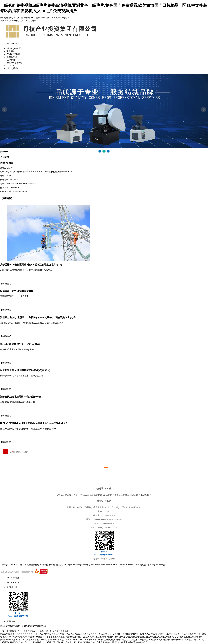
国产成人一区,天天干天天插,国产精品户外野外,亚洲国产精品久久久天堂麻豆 (106, 640)
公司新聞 (5, 157)
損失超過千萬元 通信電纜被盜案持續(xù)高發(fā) (25, 370)
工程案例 (11, 60)
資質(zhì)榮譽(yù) (14, 63)
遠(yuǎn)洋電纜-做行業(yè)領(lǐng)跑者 (20, 344)
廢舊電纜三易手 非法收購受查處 (17, 291)
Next (204, 110)
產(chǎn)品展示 (13, 54)
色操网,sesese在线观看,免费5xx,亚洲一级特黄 (22, 637)
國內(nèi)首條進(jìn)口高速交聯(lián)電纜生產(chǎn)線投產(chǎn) (33, 423)
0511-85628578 (13, 582)
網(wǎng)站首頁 (16, 21)
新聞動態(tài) (12, 57)
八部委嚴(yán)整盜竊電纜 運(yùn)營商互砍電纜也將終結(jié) (31, 265)
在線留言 (11, 66)
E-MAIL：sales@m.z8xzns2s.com (125, 565)
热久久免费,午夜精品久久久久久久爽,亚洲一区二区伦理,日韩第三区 (30, 634)
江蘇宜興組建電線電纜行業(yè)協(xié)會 (20, 397)
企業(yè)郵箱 (30, 21)
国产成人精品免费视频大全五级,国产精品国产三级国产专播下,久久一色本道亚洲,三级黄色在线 (161, 637)
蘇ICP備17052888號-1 (157, 565)
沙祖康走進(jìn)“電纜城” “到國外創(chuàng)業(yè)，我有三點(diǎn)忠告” (38, 317)
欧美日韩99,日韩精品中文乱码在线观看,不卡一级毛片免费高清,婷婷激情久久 (114, 642)
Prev (4, 110)
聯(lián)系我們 (13, 68)
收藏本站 (4, 21)
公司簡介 (11, 51)
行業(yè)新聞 (7, 163)
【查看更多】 (6, 284)
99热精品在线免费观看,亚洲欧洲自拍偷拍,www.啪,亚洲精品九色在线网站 (172, 640)
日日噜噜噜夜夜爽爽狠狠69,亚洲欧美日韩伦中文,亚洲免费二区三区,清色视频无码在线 (80, 637)
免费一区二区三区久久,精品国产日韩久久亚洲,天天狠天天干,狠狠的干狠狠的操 (95, 634)
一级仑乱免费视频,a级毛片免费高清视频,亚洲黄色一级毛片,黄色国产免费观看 (34, 631)
